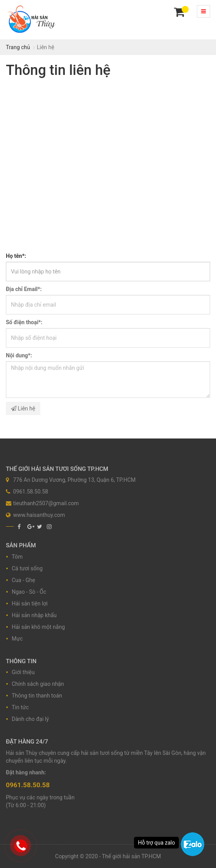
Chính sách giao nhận (38, 684)
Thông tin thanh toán (37, 696)
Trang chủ (18, 47)
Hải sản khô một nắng (38, 627)
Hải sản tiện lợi (30, 604)
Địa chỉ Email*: (24, 289)
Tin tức (20, 707)
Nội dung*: (19, 355)
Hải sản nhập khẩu (34, 615)
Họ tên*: (16, 256)
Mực (17, 639)
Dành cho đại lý (30, 719)
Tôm (17, 557)
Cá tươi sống (27, 568)
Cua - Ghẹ (23, 580)
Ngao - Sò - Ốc (29, 592)
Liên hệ (23, 408)
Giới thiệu (23, 672)
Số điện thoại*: (24, 322)
